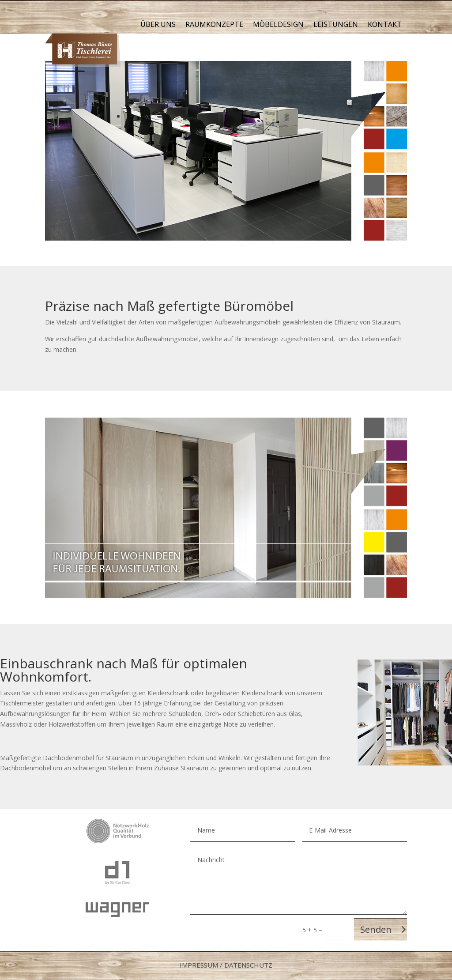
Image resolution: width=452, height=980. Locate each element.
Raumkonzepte (214, 25)
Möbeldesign (278, 25)
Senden (376, 929)
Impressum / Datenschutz (226, 965)
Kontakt (385, 25)
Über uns (158, 25)
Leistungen (336, 25)
